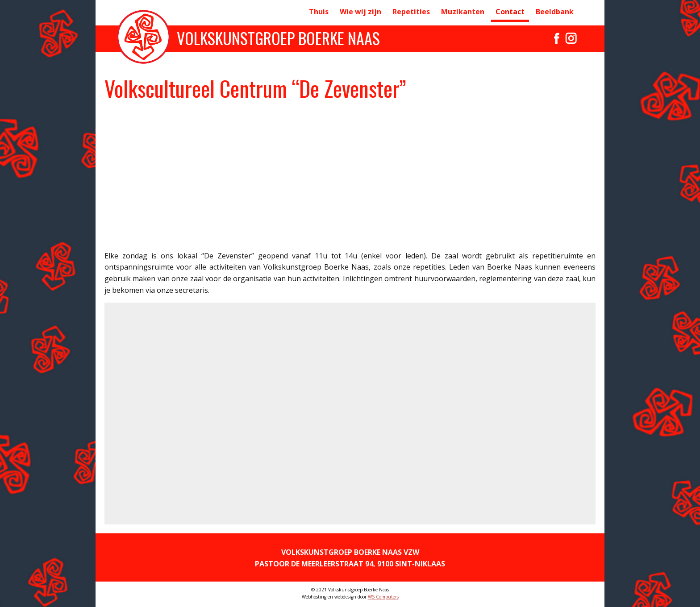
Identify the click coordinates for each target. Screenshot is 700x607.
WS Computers (383, 597)
